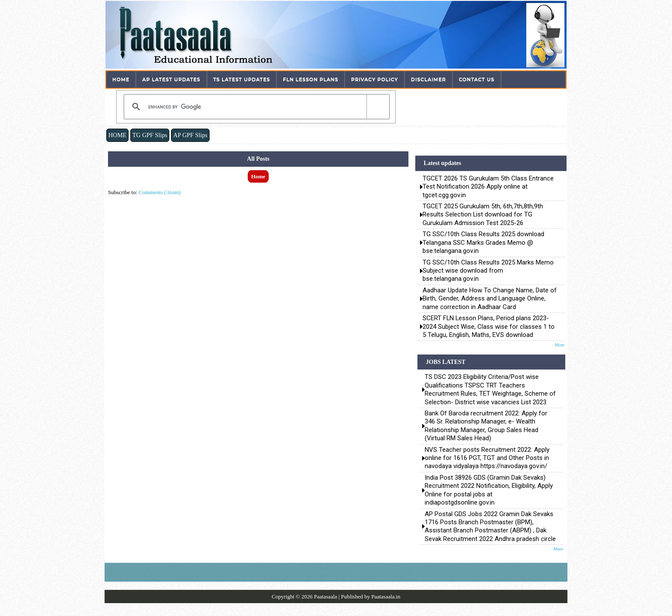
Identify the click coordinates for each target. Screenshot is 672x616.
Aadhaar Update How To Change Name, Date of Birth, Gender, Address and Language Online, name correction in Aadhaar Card (490, 299)
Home (121, 79)
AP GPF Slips (190, 135)
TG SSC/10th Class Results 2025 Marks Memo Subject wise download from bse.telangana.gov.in (488, 271)
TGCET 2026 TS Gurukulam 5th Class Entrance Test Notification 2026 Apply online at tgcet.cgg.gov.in (488, 187)
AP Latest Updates (171, 79)
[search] (255, 107)
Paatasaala (325, 596)
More (559, 345)
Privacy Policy (375, 79)
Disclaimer (429, 79)
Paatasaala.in (386, 596)
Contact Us (477, 79)
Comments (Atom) (160, 192)
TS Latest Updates (242, 79)
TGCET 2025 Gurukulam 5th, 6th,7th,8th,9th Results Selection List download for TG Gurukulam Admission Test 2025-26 (483, 215)
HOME (117, 135)
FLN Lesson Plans (310, 79)
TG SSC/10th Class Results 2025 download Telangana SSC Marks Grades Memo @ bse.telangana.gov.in (483, 242)
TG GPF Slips (150, 135)
